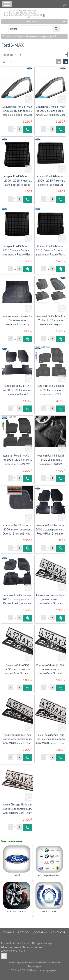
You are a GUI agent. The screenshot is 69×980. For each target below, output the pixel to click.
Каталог (24, 932)
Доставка (40, 932)
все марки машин (49, 875)
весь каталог (49, 911)
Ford (17, 875)
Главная (7, 36)
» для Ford (54, 36)
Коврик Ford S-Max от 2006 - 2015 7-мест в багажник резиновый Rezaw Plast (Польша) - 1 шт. (51, 184)
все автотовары (17, 911)
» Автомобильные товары (31, 36)
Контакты (58, 932)
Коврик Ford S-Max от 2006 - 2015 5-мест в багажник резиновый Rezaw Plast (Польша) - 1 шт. (17, 184)
